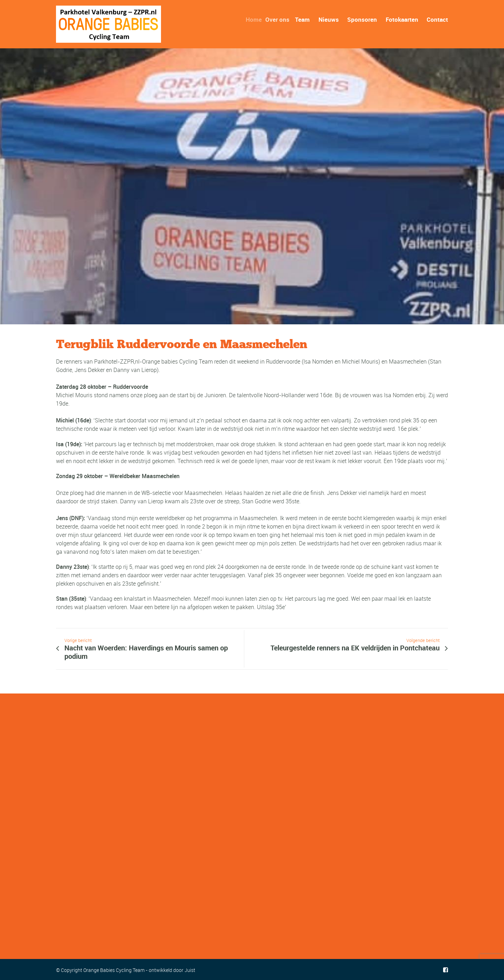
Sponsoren (362, 19)
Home (256, 19)
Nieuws (329, 19)
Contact (437, 19)
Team (303, 19)
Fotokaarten (402, 19)
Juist (190, 970)
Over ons (279, 19)
